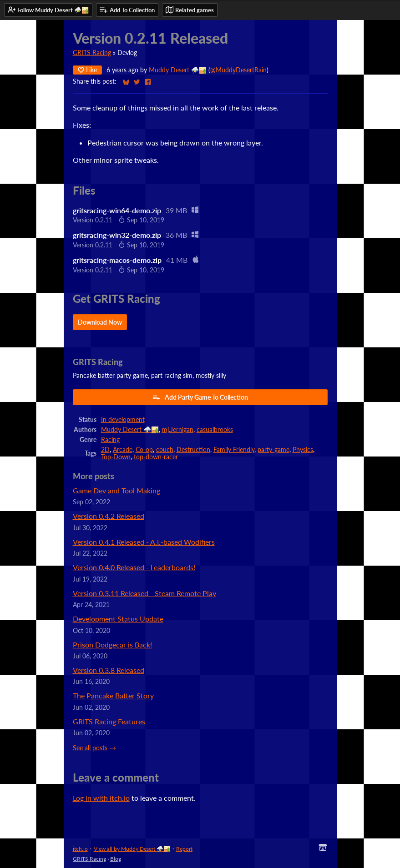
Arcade (123, 450)
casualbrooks (215, 430)
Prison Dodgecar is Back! (112, 645)
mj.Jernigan (178, 430)
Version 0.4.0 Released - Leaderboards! (134, 567)
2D (105, 450)
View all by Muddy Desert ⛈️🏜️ (132, 849)
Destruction (193, 450)
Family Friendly (234, 450)
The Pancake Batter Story (113, 695)
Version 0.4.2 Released (109, 516)
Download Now (100, 322)
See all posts (90, 748)
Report (184, 849)
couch (165, 450)
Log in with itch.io (101, 798)
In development (123, 420)
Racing (110, 440)
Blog (116, 859)
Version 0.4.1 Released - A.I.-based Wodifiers (144, 542)
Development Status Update (118, 619)
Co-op (144, 450)
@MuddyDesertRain (238, 70)
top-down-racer (156, 457)
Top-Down (116, 457)
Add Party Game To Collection (200, 397)
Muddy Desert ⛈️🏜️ (178, 70)
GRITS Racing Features (109, 721)
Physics (303, 450)
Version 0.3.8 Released (109, 670)
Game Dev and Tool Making (116, 490)
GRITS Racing (92, 53)
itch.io (80, 849)
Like (87, 70)
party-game (273, 450)
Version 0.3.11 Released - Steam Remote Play (144, 593)
